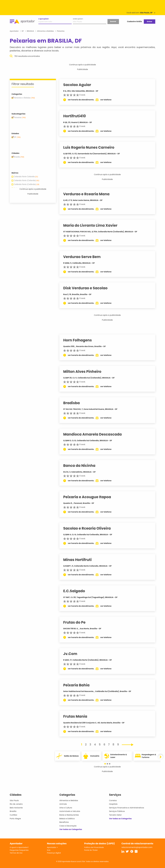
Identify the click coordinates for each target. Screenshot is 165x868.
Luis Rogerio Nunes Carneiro (91, 147)
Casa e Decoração (68, 826)
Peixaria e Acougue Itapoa (89, 497)
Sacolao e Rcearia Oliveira (89, 528)
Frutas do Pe (76, 622)
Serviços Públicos (117, 811)
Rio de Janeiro (16, 804)
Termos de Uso (16, 853)
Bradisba (73, 403)
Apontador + (52, 847)
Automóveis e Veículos (70, 811)
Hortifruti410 (76, 116)
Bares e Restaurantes (69, 815)
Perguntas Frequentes (19, 850)
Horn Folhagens (79, 340)
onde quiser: (78, 19)
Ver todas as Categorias (71, 829)
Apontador (14, 31)
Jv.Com (72, 654)
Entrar (149, 22)
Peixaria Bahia (78, 685)
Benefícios (64, 822)
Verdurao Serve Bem (84, 257)
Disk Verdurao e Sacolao (87, 288)
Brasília (13, 811)
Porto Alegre (15, 819)
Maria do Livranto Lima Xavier (92, 225)
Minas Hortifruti (79, 560)
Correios (113, 800)
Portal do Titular (91, 850)
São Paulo (14, 800)
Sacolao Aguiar (79, 85)
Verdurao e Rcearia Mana (88, 194)
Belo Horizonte (16, 808)
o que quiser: (44, 19)
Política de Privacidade (94, 847)
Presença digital (54, 853)
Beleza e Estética (67, 819)
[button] (106, 764)
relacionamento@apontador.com (137, 847)
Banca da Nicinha (81, 466)
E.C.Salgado (76, 591)
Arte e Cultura (66, 808)
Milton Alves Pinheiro (84, 372)
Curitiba (13, 815)
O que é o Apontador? (19, 847)
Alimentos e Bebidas (69, 800)
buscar (113, 21)
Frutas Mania (77, 716)
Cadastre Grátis (135, 21)
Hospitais (113, 804)
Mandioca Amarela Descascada (94, 434)
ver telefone (108, 100)
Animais (63, 804)
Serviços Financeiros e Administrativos (127, 808)
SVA (49, 850)
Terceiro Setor (115, 815)
